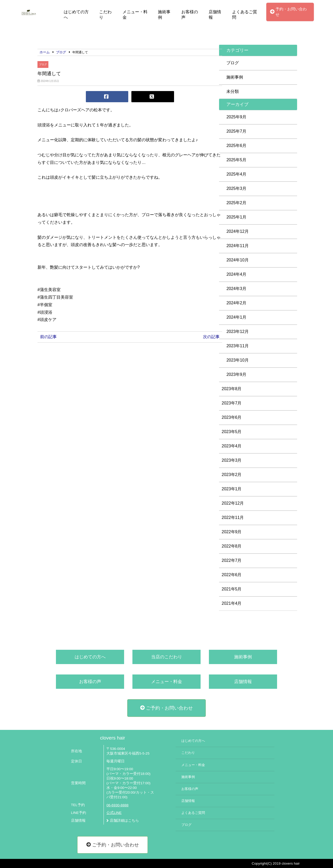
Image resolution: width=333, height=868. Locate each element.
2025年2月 (236, 203)
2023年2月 (232, 475)
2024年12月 (237, 231)
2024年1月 (236, 317)
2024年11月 (237, 246)
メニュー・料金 (135, 15)
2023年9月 (236, 374)
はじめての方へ (76, 15)
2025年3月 (236, 188)
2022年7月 (232, 560)
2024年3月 (236, 289)
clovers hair (112, 738)
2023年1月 (232, 489)
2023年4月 (232, 446)
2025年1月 (236, 217)
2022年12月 (233, 503)
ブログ (43, 64)
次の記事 (211, 337)
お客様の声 (190, 15)
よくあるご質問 (245, 15)
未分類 (233, 91)
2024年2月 (236, 303)
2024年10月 (237, 260)
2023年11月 (237, 346)
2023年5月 (232, 432)
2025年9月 (236, 117)
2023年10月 (237, 360)
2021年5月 (232, 589)
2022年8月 (232, 546)
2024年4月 (236, 274)
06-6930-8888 (117, 805)
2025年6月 (236, 146)
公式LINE (114, 813)
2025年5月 (236, 160)
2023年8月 (232, 389)
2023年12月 (237, 332)
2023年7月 (232, 403)
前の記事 (48, 337)
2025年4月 (236, 174)
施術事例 (164, 15)
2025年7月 (236, 131)
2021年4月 (232, 603)
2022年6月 (232, 575)
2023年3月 (232, 460)
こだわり (105, 15)
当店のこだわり (167, 657)
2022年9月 (232, 532)
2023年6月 (232, 417)
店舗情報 (215, 15)
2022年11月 (233, 517)
